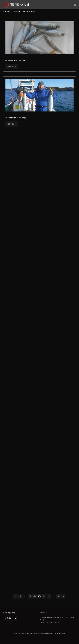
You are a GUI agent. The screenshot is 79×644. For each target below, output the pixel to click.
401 (58, 596)
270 (30, 596)
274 (49, 596)
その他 (23, 61)
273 (44, 596)
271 (35, 596)
